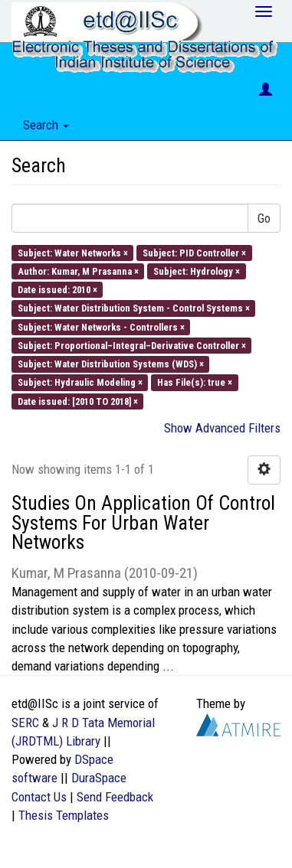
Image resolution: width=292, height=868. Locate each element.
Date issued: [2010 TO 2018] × (78, 401)
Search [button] (46, 125)
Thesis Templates (64, 815)
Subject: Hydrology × (197, 271)
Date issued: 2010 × (57, 290)
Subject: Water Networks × (73, 252)
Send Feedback (115, 797)
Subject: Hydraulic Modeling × (80, 382)
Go (264, 218)
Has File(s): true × (195, 382)
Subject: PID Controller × (194, 252)
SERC (25, 723)
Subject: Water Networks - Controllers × (101, 326)
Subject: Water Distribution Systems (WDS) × (111, 364)
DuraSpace (99, 778)
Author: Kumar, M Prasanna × (78, 271)
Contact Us (39, 797)
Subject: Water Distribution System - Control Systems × (134, 308)
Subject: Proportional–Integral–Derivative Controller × (132, 345)
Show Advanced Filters (222, 428)
